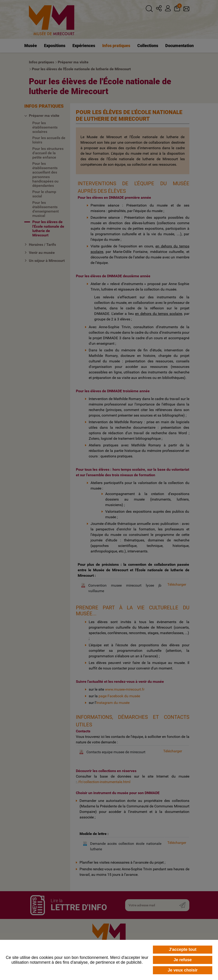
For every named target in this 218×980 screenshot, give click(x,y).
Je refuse (183, 960)
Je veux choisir (183, 970)
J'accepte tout (183, 949)
